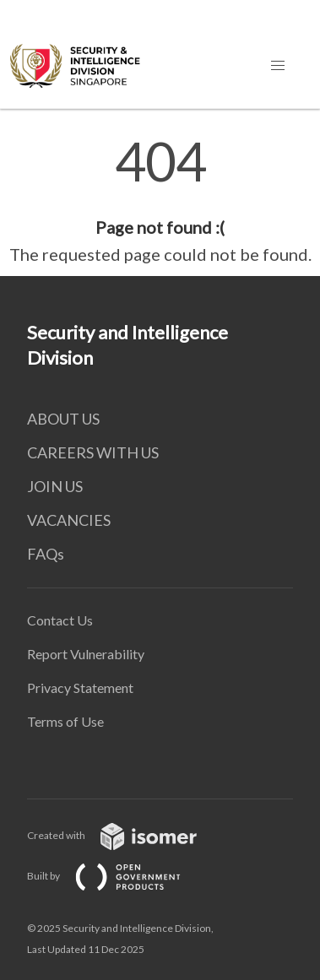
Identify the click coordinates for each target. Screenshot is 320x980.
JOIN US (55, 486)
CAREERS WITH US (93, 452)
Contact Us (60, 620)
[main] (160, 201)
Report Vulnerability (86, 654)
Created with (125, 835)
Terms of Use (65, 721)
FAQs (46, 554)
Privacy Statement (80, 688)
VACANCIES (69, 520)
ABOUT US (63, 419)
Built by (117, 876)
